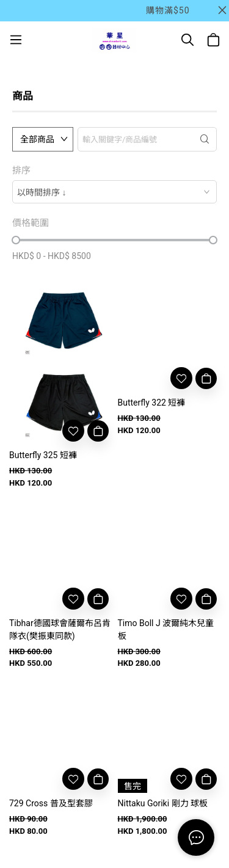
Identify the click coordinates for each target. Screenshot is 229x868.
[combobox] (114, 192)
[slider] (16, 240)
